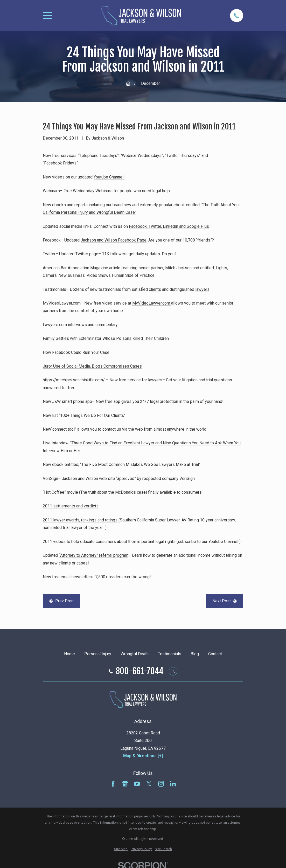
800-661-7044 (140, 671)
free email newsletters (73, 577)
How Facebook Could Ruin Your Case (76, 352)
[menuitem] (121, 849)
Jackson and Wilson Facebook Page (114, 240)
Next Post (225, 601)
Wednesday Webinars (93, 191)
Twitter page (87, 254)
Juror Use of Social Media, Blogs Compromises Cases (92, 366)
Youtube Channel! (109, 177)
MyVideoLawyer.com (152, 303)
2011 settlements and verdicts (71, 506)
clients (155, 289)
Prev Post (61, 601)
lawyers (202, 289)
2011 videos (55, 542)
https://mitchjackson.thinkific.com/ (74, 380)
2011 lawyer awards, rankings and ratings (81, 520)
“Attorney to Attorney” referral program (94, 555)
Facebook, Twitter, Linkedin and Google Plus (169, 226)
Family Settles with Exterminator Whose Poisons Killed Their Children (106, 338)
